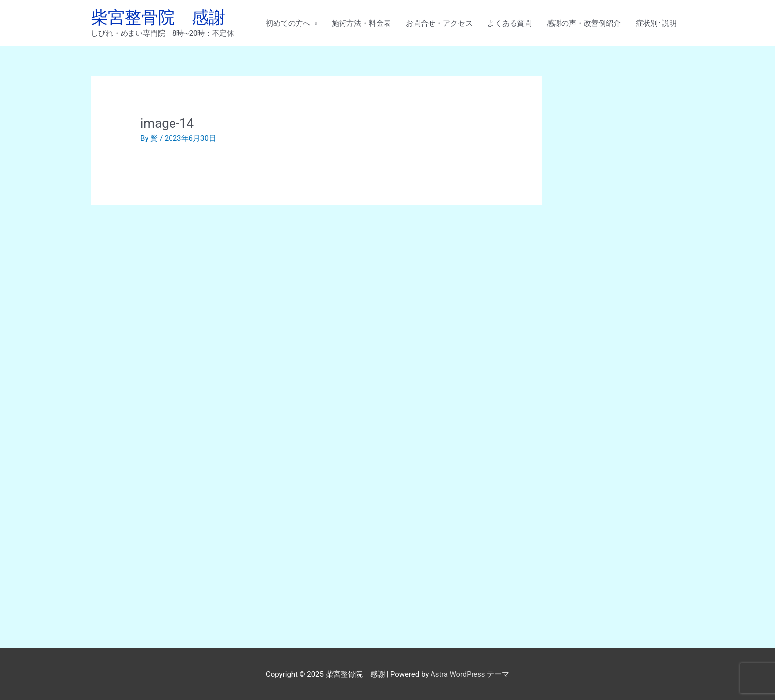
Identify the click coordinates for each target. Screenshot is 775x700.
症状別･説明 (656, 23)
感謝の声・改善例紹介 (584, 23)
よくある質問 (510, 23)
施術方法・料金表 (361, 23)
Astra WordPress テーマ (470, 673)
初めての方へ (288, 23)
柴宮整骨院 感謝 (160, 18)
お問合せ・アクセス (439, 23)
